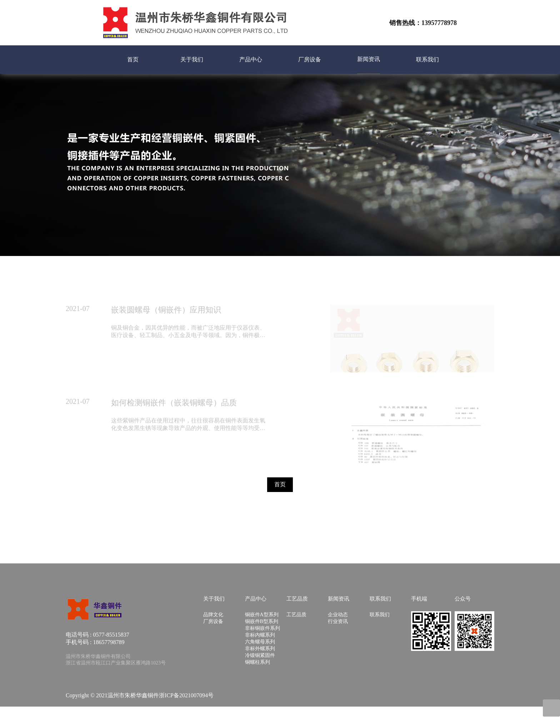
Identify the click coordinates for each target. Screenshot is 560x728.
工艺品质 (296, 615)
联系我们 (427, 59)
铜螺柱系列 (257, 662)
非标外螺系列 (260, 649)
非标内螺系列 (260, 635)
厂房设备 (310, 59)
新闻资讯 (369, 59)
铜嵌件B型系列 (262, 621)
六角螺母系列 (260, 642)
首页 (133, 59)
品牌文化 (213, 615)
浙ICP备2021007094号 (186, 695)
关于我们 (192, 59)
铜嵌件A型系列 (262, 615)
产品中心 (251, 59)
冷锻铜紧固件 (260, 655)
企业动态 (338, 615)
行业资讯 (338, 621)
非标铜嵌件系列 (262, 628)
